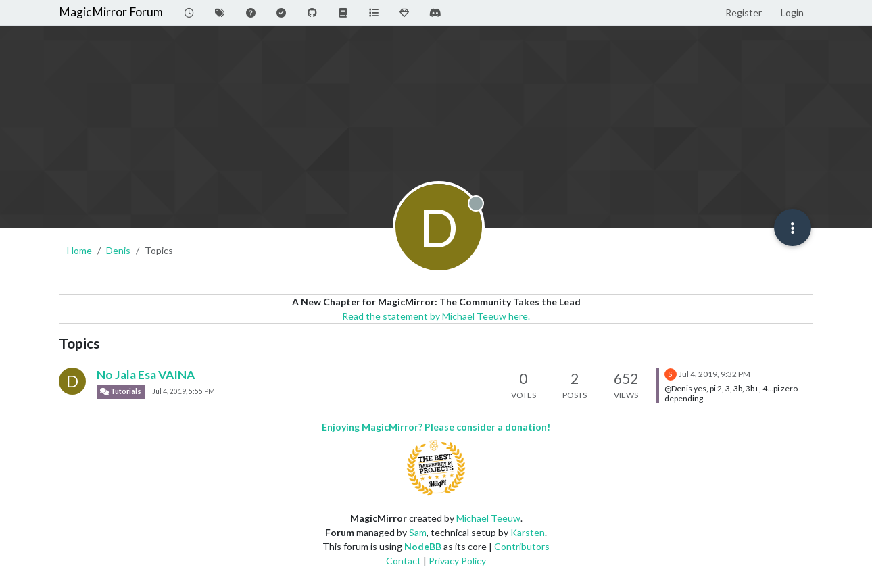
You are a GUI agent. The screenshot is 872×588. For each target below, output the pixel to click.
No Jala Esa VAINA (146, 375)
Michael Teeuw (488, 518)
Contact (404, 561)
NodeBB (423, 546)
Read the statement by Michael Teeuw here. (436, 316)
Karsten (528, 532)
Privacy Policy (457, 561)
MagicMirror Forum (111, 12)
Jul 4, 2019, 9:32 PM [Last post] (714, 374)
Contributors (522, 546)
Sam (418, 532)
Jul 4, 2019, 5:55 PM (184, 391)
